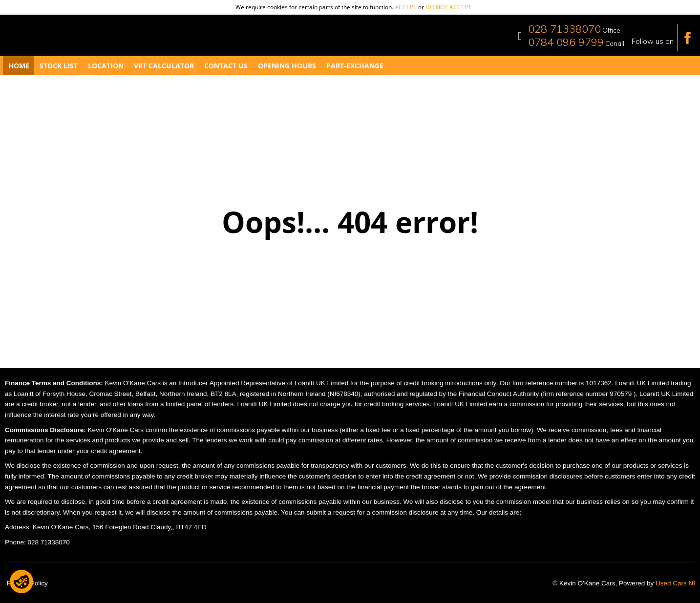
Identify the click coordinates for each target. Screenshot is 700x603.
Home (19, 66)
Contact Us (226, 66)
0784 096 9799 (566, 42)
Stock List (59, 66)
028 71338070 (564, 29)
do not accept (448, 7)
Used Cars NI (675, 583)
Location (106, 66)
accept (406, 7)
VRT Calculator (164, 66)
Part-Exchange (355, 66)
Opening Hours (287, 66)
